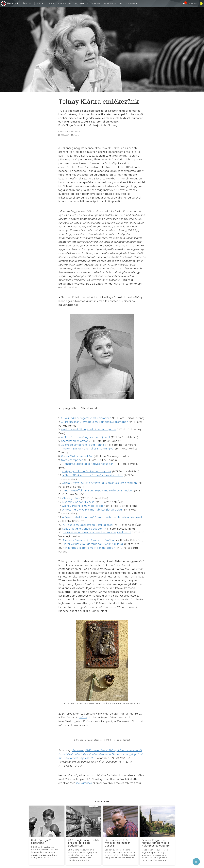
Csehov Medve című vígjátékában (84, 506)
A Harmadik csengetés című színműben (86, 418)
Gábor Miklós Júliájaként (77, 456)
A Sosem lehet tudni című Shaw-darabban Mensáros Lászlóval (102, 517)
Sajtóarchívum (82, 4)
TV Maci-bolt (131, 4)
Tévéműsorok (110, 4)
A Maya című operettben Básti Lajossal (88, 525)
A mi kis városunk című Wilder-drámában (89, 540)
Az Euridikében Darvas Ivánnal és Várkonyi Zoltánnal (97, 532)
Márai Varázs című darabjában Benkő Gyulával (93, 544)
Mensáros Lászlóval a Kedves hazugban (88, 464)
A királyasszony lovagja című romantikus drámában (95, 422)
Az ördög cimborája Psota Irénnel (83, 445)
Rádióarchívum (65, 4)
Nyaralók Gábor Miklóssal (79, 502)
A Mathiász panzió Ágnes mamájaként (86, 437)
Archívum (16, 3)
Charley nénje (71, 498)
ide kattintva (84, 783)
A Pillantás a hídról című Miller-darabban (89, 548)
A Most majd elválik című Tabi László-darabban (93, 510)
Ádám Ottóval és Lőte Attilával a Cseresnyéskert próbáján (100, 483)
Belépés (193, 4)
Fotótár (51, 4)
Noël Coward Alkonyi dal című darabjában (88, 429)
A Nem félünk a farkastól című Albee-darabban (93, 475)
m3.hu (83, 717)
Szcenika (96, 4)
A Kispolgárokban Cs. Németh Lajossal (87, 471)
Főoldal (41, 4)
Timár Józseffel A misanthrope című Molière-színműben (98, 491)
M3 (120, 4)
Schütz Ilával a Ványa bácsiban (83, 529)
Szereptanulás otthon (75, 441)
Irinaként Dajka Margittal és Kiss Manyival (88, 449)
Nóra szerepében (72, 460)
